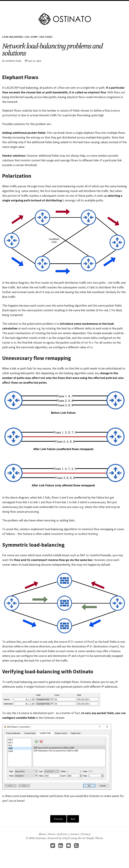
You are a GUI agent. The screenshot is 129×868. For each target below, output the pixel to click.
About (91, 5)
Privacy (86, 835)
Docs (71, 5)
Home (37, 5)
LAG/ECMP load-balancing (22, 88)
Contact (74, 835)
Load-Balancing (12, 37)
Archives (62, 835)
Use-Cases (46, 37)
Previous (58, 819)
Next (73, 819)
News (51, 835)
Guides (81, 5)
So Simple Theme (93, 839)
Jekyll (66, 839)
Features (49, 5)
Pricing (61, 5)
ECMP (34, 37)
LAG (27, 37)
